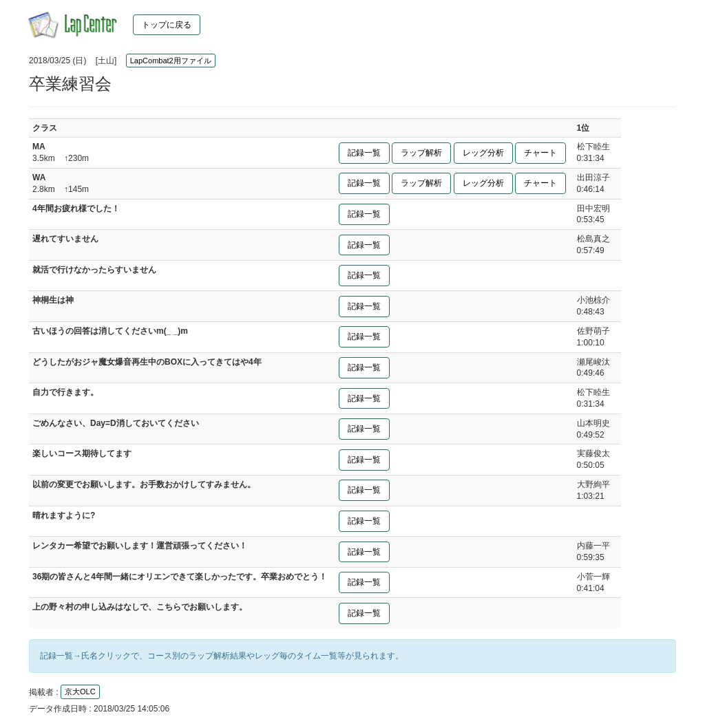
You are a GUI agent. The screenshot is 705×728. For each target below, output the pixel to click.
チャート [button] (540, 153)
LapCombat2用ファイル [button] (171, 61)
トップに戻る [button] (167, 25)
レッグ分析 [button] (483, 153)
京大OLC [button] (80, 692)
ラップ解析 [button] (421, 153)
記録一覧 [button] (364, 153)
